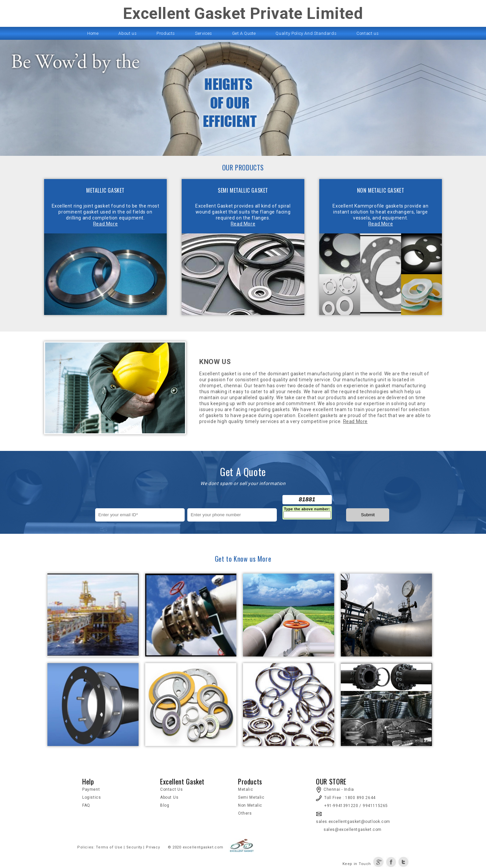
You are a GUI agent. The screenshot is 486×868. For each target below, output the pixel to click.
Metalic (245, 789)
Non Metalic (250, 805)
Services (204, 33)
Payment (91, 789)
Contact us (367, 33)
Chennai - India (335, 789)
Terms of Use (109, 847)
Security (134, 847)
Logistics (91, 797)
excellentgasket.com (203, 847)
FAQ (86, 805)
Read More (105, 224)
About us (127, 33)
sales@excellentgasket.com (349, 830)
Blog (165, 805)
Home (93, 33)
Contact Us (171, 789)
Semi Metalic (251, 797)
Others (245, 813)
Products (166, 33)
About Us (169, 797)
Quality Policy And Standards (306, 33)
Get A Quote (244, 33)
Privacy (152, 847)
